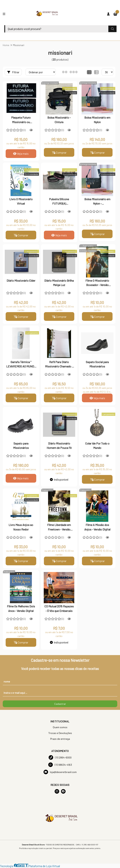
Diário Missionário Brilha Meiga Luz (59, 283)
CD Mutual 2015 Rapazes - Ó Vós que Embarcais (59, 609)
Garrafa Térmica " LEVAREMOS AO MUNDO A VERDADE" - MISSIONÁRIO (21, 365)
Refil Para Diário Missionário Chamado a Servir (59, 365)
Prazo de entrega (60, 739)
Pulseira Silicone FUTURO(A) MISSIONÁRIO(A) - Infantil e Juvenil (59, 202)
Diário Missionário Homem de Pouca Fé (59, 446)
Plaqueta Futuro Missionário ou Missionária (21, 120)
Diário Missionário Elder (21, 280)
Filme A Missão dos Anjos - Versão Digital (97, 527)
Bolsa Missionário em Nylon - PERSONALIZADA (97, 202)
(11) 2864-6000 (60, 758)
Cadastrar (60, 704)
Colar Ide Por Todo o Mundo (97, 446)
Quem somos (60, 727)
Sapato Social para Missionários (97, 364)
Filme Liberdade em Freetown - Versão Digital (59, 528)
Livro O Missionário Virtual (21, 201)
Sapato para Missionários (21, 446)
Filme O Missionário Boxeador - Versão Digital (97, 283)
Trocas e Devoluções (60, 733)
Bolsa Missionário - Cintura (59, 120)
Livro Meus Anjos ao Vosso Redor (21, 527)
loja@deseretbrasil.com (60, 772)
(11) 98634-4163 (60, 765)
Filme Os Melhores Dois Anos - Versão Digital (21, 609)
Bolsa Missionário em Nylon (97, 120)
